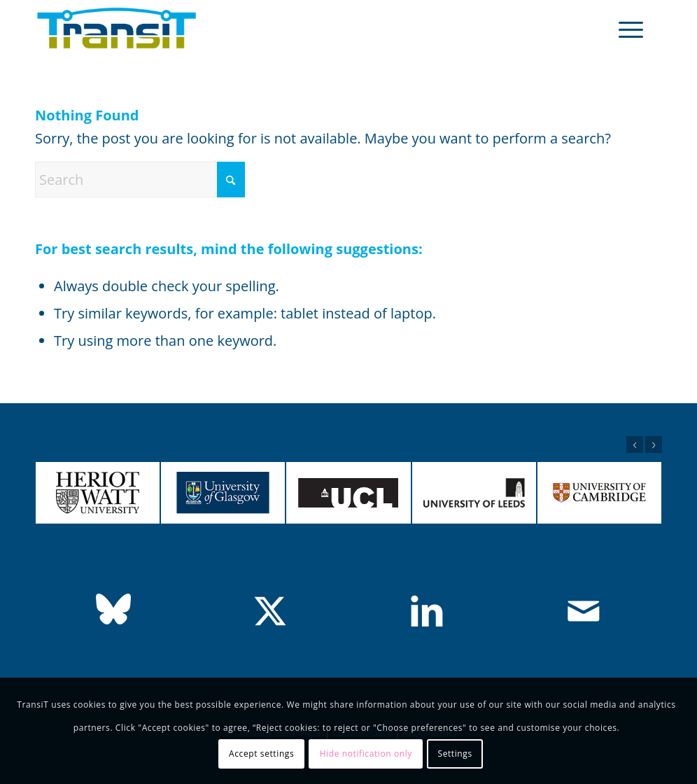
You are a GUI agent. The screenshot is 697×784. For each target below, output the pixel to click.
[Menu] (631, 29)
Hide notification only (366, 754)
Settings (455, 754)
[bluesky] (113, 609)
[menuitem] (631, 29)
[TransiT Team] (117, 29)
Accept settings (261, 754)
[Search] (140, 180)
